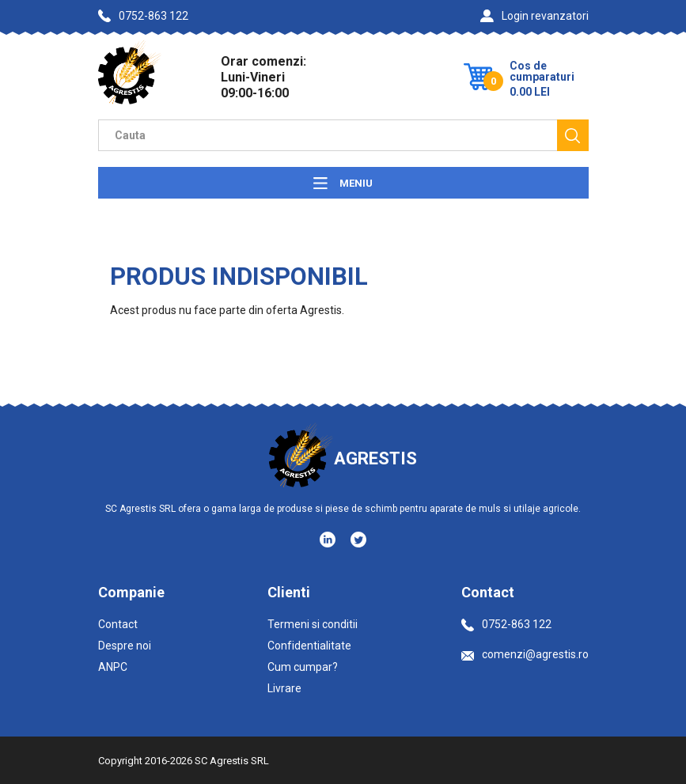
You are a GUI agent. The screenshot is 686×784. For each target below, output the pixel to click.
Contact (118, 624)
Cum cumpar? (303, 667)
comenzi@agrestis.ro (525, 654)
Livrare (284, 688)
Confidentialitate (309, 646)
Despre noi (125, 646)
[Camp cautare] (328, 135)
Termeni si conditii (313, 624)
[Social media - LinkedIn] (329, 539)
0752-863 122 (143, 16)
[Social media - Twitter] (358, 540)
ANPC (113, 667)
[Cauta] (573, 135)
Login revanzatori (534, 16)
